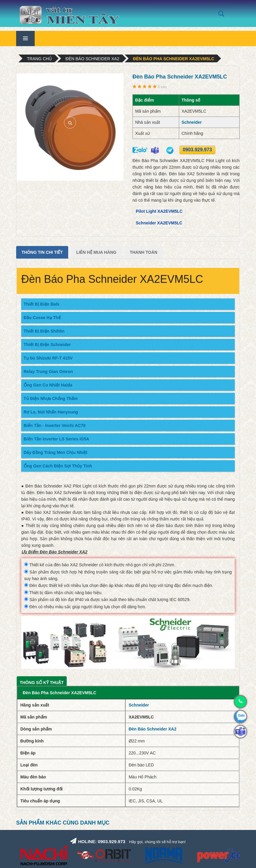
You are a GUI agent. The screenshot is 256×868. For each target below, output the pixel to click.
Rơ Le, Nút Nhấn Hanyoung (51, 412)
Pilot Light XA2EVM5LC (159, 211)
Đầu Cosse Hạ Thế (42, 318)
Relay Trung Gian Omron (48, 372)
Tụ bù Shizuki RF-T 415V (48, 358)
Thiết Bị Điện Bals (42, 304)
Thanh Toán (144, 252)
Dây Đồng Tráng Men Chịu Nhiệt (55, 452)
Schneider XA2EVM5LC (159, 223)
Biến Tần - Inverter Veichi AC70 (55, 425)
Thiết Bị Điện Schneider (47, 345)
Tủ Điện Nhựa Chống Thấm (51, 398)
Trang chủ (39, 59)
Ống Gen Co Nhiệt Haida (48, 385)
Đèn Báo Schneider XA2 (92, 59)
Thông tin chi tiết (42, 252)
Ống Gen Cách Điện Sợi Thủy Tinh (58, 466)
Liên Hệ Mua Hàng (96, 252)
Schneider (192, 122)
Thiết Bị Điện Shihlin (44, 331)
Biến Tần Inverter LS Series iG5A (56, 439)
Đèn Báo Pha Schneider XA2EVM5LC (174, 59)
